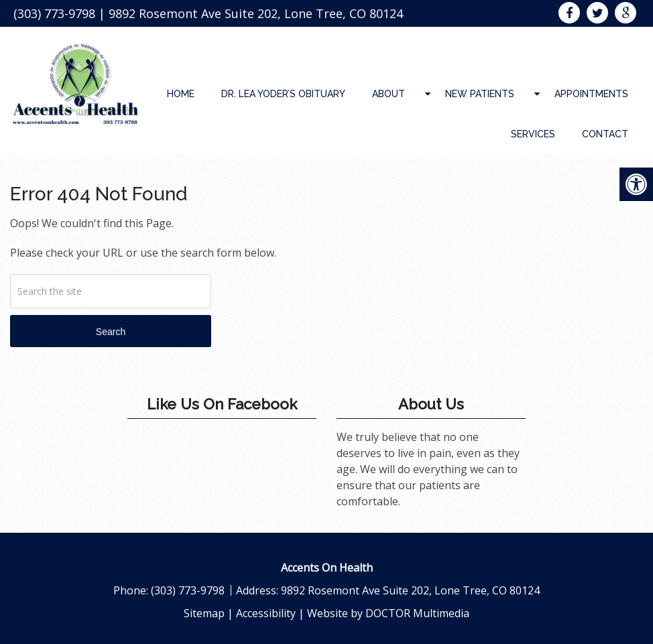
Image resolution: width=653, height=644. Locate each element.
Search (111, 332)
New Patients (480, 94)
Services (533, 134)
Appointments (591, 94)
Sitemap (204, 613)
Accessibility (266, 613)
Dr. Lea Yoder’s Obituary (283, 94)
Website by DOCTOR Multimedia (388, 613)
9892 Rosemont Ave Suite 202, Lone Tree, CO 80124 (256, 13)
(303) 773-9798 (54, 13)
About (389, 94)
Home (181, 94)
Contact (605, 134)
